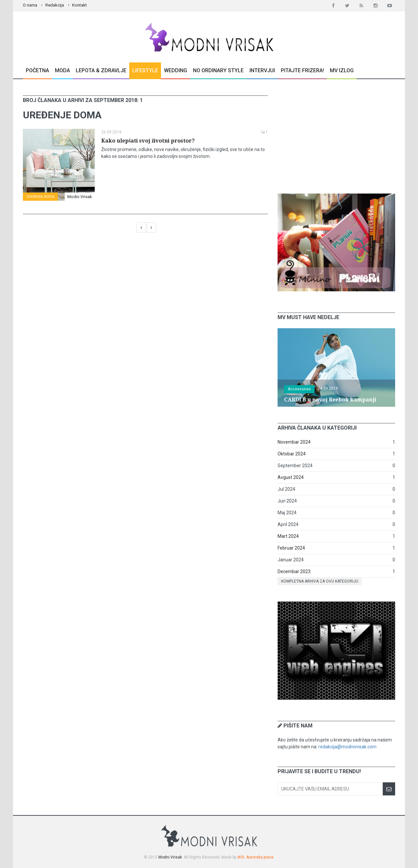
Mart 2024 (288, 536)
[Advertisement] (336, 136)
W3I (241, 857)
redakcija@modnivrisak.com (347, 747)
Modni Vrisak (80, 197)
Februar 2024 (291, 548)
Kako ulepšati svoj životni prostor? (148, 141)
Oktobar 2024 (292, 454)
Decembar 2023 (294, 571)
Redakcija (55, 5)
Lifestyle (145, 70)
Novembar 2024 (294, 442)
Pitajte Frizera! (302, 70)
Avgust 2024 (291, 477)
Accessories (299, 389)
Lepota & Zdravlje (101, 70)
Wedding (176, 70)
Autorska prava (260, 857)
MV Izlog (342, 70)
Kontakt (80, 5)
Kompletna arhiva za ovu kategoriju (320, 581)
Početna (37, 70)
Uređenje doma (40, 196)
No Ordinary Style (218, 70)
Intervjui (262, 70)
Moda (62, 70)
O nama (30, 5)
